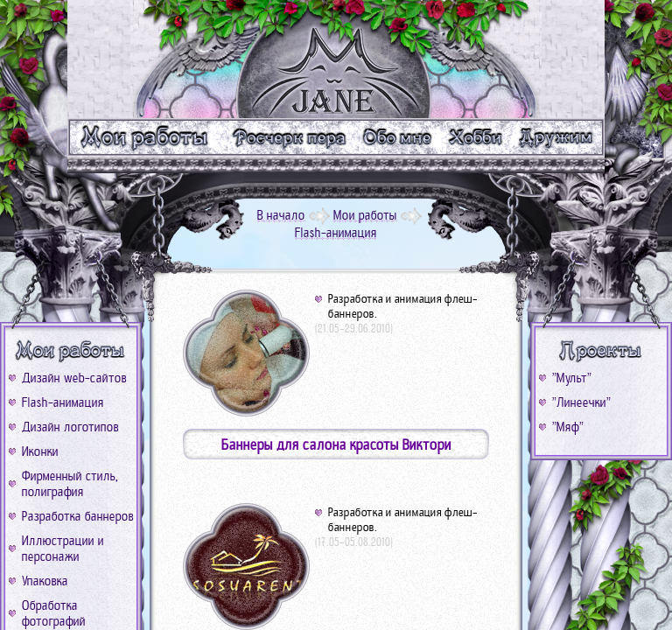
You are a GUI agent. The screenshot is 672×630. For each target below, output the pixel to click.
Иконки (40, 451)
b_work (71, 351)
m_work (145, 137)
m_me (398, 137)
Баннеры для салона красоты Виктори (336, 445)
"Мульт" (572, 378)
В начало (281, 215)
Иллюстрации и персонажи (63, 549)
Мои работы (365, 215)
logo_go (336, 59)
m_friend (558, 137)
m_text (288, 137)
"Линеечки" (581, 402)
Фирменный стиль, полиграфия (70, 484)
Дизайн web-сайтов (74, 378)
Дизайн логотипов (70, 427)
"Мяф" (568, 427)
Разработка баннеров (78, 516)
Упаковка (45, 581)
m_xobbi (476, 137)
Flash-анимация (63, 402)
